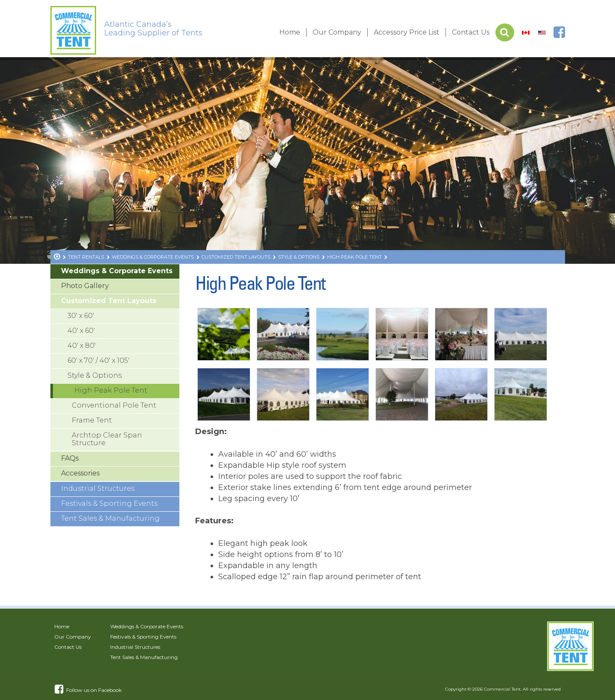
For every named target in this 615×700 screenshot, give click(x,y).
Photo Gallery (85, 286)
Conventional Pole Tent (114, 405)
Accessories (80, 473)
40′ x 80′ (82, 346)
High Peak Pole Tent (111, 390)
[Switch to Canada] (526, 33)
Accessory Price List (407, 32)
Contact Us (471, 32)
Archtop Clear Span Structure (107, 439)
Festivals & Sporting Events (109, 503)
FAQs (70, 458)
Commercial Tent (502, 689)
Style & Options (95, 375)
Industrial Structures (98, 489)
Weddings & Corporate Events (117, 271)
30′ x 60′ (81, 316)
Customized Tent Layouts (109, 301)
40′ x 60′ (81, 331)
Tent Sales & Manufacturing (110, 518)
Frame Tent (92, 420)
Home (290, 32)
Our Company (337, 32)
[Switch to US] (542, 33)
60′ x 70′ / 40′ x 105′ (98, 360)
